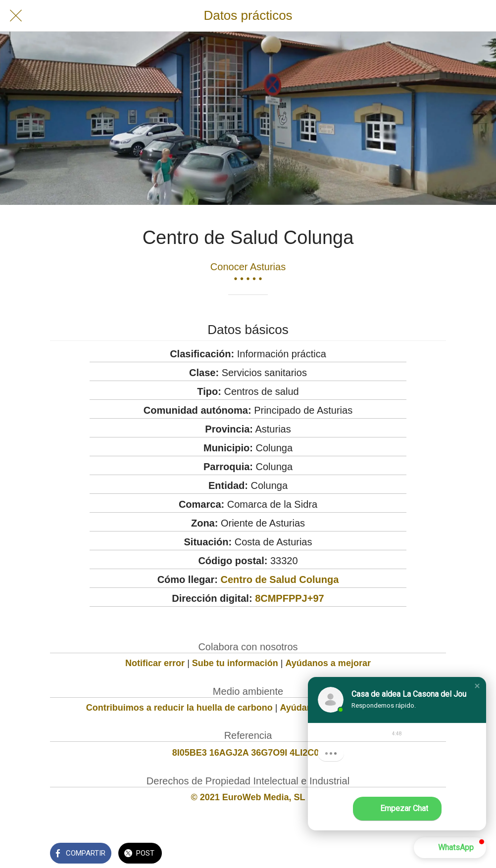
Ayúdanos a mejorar (328, 663)
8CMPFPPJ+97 (290, 598)
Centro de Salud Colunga (279, 579)
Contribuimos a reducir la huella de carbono (179, 708)
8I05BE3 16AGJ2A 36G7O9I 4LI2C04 (248, 753)
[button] (477, 686)
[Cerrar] (16, 16)
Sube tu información (235, 663)
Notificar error (155, 663)
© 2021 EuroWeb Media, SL (248, 797)
